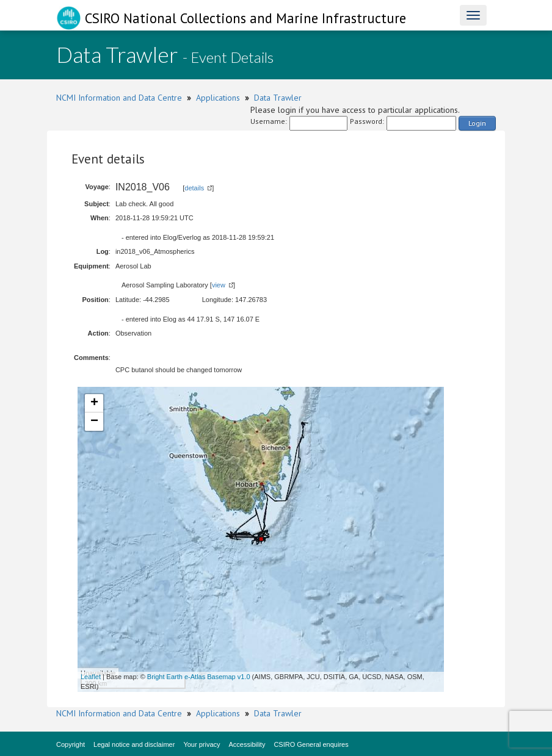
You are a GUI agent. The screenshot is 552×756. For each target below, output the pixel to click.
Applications (218, 98)
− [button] (94, 422)
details (194, 188)
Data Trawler (278, 98)
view (219, 285)
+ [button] (94, 403)
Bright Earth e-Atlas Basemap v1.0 (199, 677)
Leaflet (91, 677)
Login (477, 123)
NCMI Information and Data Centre (119, 98)
